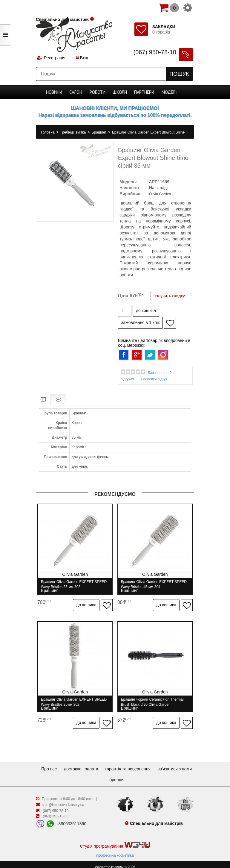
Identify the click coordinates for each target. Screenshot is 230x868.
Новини (55, 92)
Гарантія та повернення (151, 764)
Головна (48, 132)
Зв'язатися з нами (105, 775)
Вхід (83, 58)
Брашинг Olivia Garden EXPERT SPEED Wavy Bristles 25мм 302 (74, 700)
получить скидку (169, 296)
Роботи (98, 92)
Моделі (168, 92)
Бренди (138, 775)
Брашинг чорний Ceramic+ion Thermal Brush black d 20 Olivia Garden (154, 700)
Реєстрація (55, 58)
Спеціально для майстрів (62, 7)
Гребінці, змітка (74, 132)
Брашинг (99, 132)
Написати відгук (154, 379)
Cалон (77, 92)
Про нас (67, 764)
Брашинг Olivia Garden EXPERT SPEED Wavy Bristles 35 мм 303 (74, 584)
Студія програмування (115, 840)
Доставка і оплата (102, 764)
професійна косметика (115, 850)
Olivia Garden (160, 194)
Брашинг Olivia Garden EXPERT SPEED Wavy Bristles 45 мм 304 (156, 584)
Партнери (144, 92)
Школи (120, 92)
